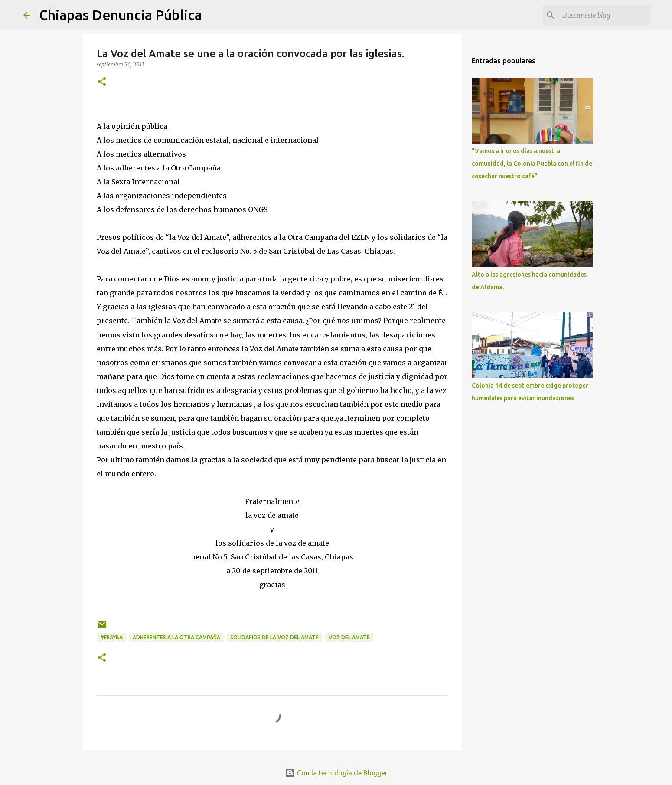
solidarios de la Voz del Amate (274, 637)
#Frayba (111, 637)
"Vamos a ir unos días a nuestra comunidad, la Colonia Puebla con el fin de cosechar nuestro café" (532, 164)
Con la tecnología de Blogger (336, 773)
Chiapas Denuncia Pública (121, 15)
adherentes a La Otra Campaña (176, 637)
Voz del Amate (349, 637)
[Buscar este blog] (605, 15)
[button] (102, 82)
